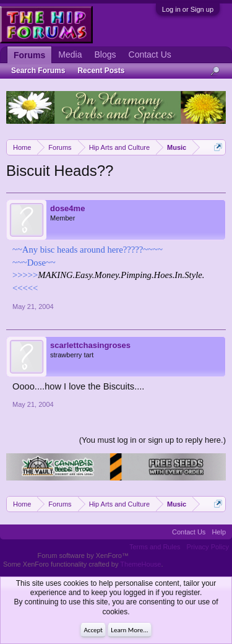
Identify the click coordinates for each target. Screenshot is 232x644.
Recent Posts (101, 71)
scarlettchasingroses (90, 345)
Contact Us (150, 54)
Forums (29, 55)
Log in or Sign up (188, 9)
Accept (93, 630)
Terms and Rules (155, 547)
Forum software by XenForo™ (83, 555)
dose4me (67, 208)
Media (70, 54)
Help (219, 532)
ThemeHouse (140, 564)
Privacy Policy (208, 547)
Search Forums (38, 71)
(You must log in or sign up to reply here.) (153, 440)
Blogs (105, 54)
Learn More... (129, 630)
